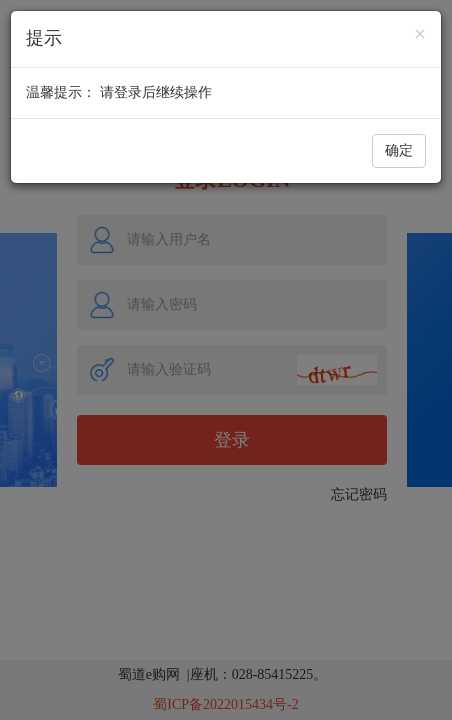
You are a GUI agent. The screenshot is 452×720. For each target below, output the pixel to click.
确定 (399, 150)
